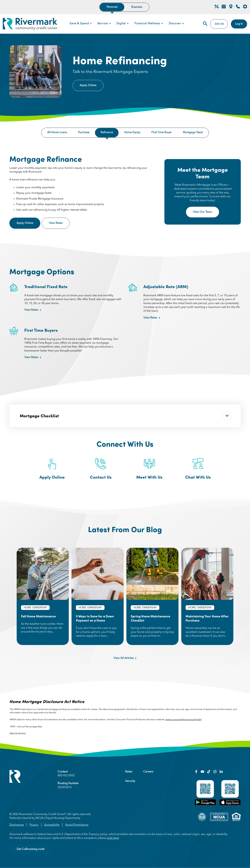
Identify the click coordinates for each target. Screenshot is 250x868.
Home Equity (132, 133)
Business (137, 7)
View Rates (59, 223)
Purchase (84, 133)
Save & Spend (79, 24)
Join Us (219, 24)
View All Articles (125, 658)
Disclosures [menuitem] (17, 825)
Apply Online (88, 85)
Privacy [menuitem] (34, 825)
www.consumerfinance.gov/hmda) (184, 720)
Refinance (107, 133)
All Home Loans (57, 133)
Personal (112, 7)
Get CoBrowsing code (30, 849)
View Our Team (203, 212)
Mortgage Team (193, 133)
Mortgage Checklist (126, 416)
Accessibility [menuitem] (52, 825)
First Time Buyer (162, 133)
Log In (239, 24)
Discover (175, 24)
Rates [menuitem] (129, 772)
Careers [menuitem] (148, 772)
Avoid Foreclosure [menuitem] (77, 825)
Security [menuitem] (130, 781)
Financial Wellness (147, 24)
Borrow (103, 24)
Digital (121, 24)
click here (113, 838)
